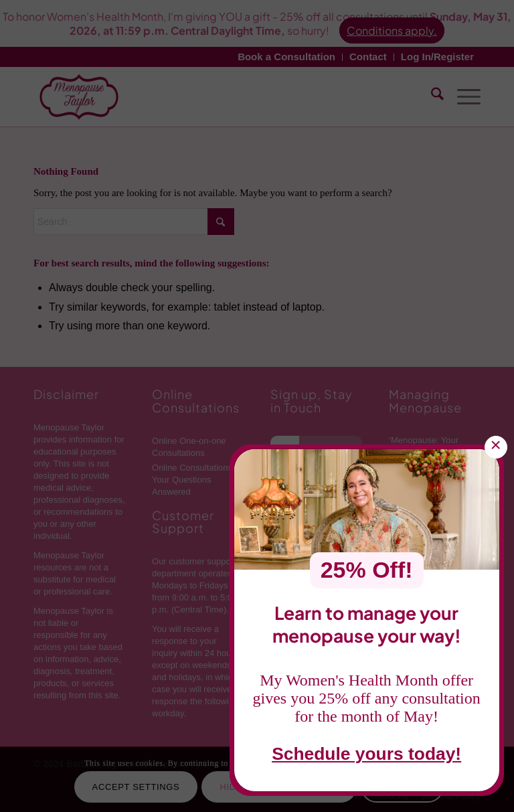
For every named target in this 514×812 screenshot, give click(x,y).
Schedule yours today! (366, 755)
